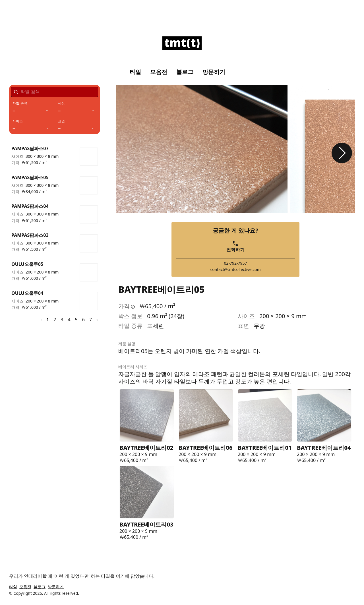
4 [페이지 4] (69, 320)
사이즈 (18, 121)
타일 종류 (20, 103)
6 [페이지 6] (83, 320)
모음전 (159, 72)
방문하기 (214, 72)
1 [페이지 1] (48, 320)
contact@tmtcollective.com (235, 270)
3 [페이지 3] (62, 320)
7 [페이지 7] (91, 320)
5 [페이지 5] (76, 320)
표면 (61, 121)
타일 (135, 72)
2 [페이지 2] (55, 320)
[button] (342, 153)
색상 (61, 103)
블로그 (185, 72)
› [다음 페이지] (97, 320)
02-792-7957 (235, 263)
